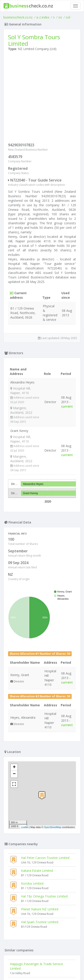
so (60, 17)
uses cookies (34, 968)
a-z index (43, 17)
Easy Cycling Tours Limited (29, 920)
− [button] (14, 670)
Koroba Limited (32, 779)
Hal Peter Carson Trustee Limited (45, 753)
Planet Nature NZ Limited (40, 805)
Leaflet (25, 723)
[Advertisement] (42, 98)
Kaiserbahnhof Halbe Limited (31, 907)
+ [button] (14, 663)
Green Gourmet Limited (27, 933)
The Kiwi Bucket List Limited (30, 877)
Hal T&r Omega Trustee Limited (44, 792)
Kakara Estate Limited (37, 766)
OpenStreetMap (53, 723)
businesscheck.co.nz (18, 17)
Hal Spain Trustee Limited (40, 818)
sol (68, 17)
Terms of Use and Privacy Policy (42, 964)
